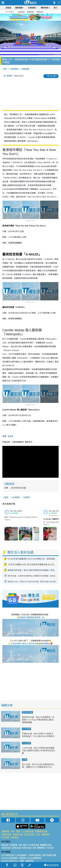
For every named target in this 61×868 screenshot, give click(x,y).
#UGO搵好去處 (8, 855)
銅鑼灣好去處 (41, 831)
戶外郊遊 (26, 729)
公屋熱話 (21, 12)
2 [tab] (30, 20)
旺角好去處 (29, 834)
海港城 (10, 436)
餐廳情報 (45, 834)
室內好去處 (27, 712)
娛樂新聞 (30, 12)
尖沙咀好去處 (28, 831)
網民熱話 (5, 845)
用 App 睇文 (52, 76)
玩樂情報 (32, 8)
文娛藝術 (16, 497)
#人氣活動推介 (21, 855)
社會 (38, 834)
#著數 (21, 861)
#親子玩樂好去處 (49, 855)
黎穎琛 (9, 76)
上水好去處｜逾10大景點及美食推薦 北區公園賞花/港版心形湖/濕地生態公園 (39, 751)
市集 (13, 831)
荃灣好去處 (18, 834)
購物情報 (45, 8)
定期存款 (40, 12)
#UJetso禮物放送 (34, 858)
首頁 (5, 69)
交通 (25, 760)
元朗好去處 (6, 834)
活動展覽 (25, 69)
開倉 (18, 831)
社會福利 (15, 837)
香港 (6, 497)
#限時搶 (22, 858)
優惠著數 (19, 8)
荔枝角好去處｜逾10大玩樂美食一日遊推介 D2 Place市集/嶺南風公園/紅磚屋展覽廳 (38, 720)
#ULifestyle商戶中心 (10, 861)
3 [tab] (32, 20)
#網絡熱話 (29, 861)
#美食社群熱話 (35, 855)
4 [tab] (35, 20)
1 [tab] (28, 20)
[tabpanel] (30, 17)
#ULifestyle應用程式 (10, 858)
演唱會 (8, 8)
